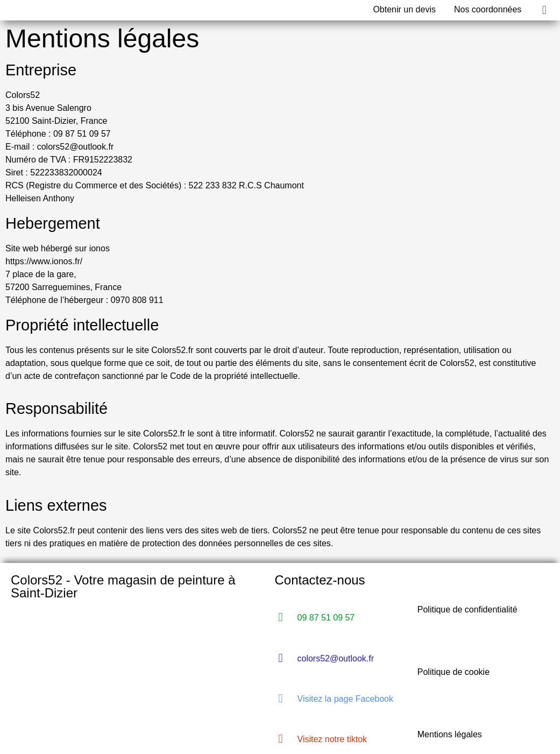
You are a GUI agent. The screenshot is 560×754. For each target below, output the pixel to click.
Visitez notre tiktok (332, 739)
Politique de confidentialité (467, 609)
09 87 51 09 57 (326, 618)
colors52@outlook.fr (336, 658)
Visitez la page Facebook (345, 699)
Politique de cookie (453, 672)
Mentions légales (450, 734)
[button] (544, 10)
